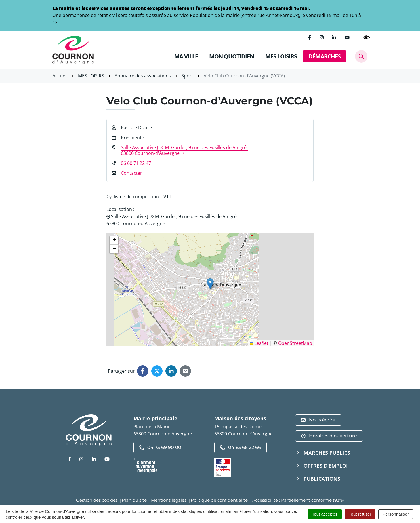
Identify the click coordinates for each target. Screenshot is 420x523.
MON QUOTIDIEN (232, 56)
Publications (322, 479)
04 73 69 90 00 (160, 447)
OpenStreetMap (295, 343)
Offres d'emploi (326, 466)
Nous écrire (318, 420)
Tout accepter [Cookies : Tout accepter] (325, 514)
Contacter (132, 173)
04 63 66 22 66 (241, 447)
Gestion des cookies (97, 500)
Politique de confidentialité (219, 500)
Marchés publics (327, 453)
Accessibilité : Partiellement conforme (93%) (298, 500)
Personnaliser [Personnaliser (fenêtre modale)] (396, 514)
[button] (210, 284)
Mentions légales (169, 500)
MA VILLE (186, 56)
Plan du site (134, 500)
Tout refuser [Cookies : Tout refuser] (360, 514)
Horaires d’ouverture (329, 436)
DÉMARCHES (325, 56)
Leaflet (259, 343)
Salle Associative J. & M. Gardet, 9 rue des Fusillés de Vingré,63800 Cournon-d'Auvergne (184, 150)
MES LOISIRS (281, 56)
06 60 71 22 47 (136, 163)
